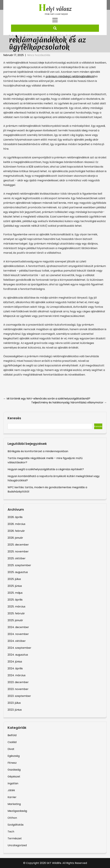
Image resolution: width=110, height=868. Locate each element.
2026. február (16, 531)
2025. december (18, 545)
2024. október (17, 641)
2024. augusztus (18, 655)
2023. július (14, 703)
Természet (15, 838)
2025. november (18, 552)
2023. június (15, 710)
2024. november (18, 634)
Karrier (12, 797)
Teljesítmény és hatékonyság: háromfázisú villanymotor (69, 402)
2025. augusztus (18, 572)
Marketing (14, 804)
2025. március (16, 607)
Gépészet (14, 777)
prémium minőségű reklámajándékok (70, 76)
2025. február (16, 613)
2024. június (15, 662)
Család (12, 742)
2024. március (17, 675)
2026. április (15, 517)
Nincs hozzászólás (39, 55)
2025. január (15, 620)
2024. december (18, 627)
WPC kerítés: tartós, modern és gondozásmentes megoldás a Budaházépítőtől (47, 489)
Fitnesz (12, 763)
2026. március (16, 524)
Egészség (14, 756)
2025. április (15, 600)
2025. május (15, 593)
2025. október (17, 558)
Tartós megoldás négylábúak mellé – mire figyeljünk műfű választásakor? (45, 460)
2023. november (18, 689)
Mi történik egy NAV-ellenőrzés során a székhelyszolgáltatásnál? (47, 399)
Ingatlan (13, 783)
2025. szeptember (19, 565)
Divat (11, 749)
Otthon (12, 818)
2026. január (15, 538)
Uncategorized (17, 845)
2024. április (15, 668)
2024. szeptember (19, 648)
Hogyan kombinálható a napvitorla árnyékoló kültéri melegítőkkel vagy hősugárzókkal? (54, 478)
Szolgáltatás (16, 825)
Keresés (14, 418)
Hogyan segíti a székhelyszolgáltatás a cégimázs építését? (46, 469)
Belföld (12, 735)
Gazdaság (14, 770)
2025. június (15, 586)
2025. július (14, 579)
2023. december (18, 682)
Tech (11, 832)
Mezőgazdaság (17, 811)
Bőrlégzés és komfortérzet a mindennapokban (38, 451)
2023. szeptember (19, 696)
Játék (11, 790)
